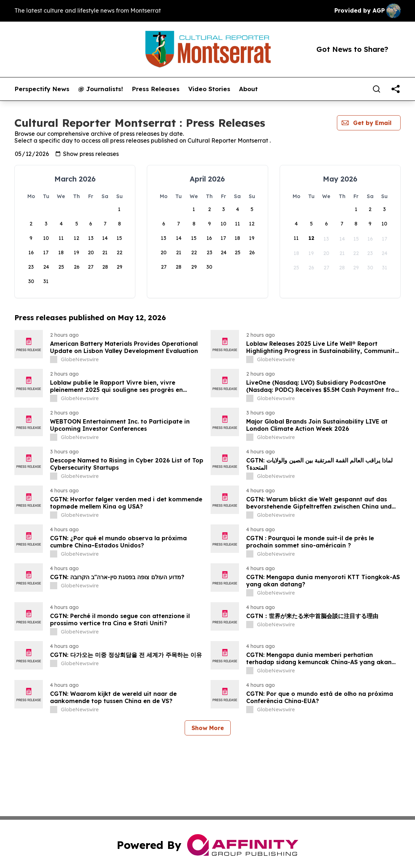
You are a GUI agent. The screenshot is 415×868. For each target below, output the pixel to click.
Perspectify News (42, 89)
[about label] (54, 359)
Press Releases (156, 89)
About (248, 89)
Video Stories (209, 89)
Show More (208, 728)
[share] (396, 89)
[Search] (376, 89)
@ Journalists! (101, 89)
